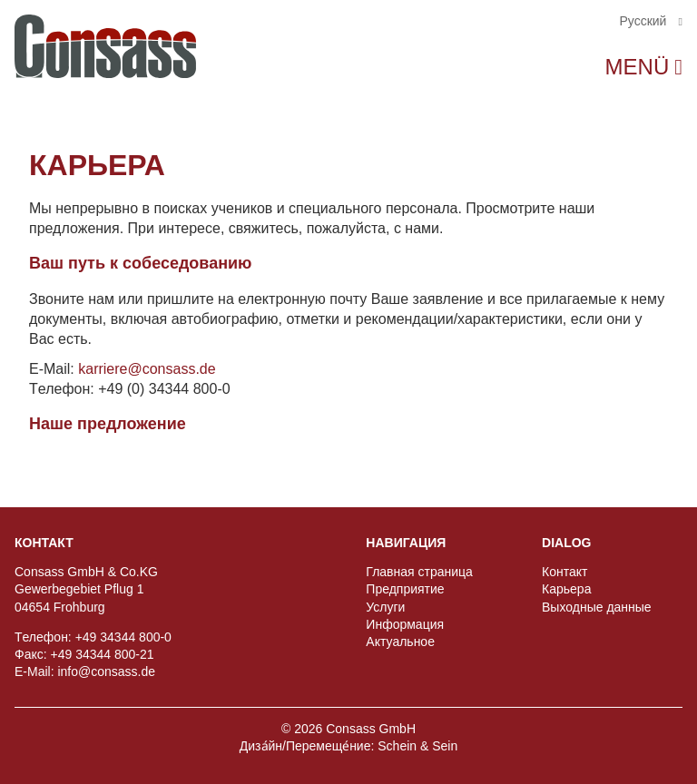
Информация (405, 624)
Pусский (644, 21)
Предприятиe (405, 589)
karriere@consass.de (147, 369)
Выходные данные (597, 607)
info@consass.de (106, 671)
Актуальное (400, 642)
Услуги (385, 607)
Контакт (564, 572)
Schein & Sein (417, 746)
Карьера (566, 589)
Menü (638, 67)
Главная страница (419, 572)
